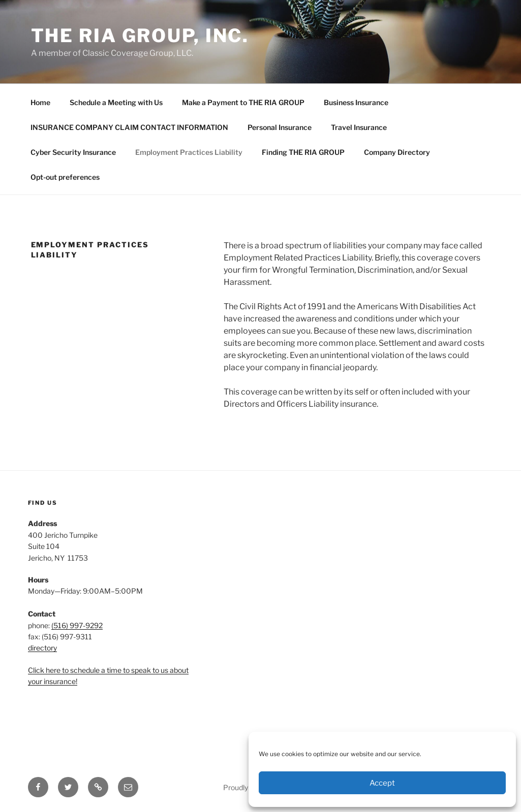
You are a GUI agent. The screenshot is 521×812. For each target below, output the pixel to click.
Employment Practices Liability (189, 152)
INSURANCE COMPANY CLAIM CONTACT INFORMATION (129, 127)
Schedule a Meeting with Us (116, 102)
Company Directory (397, 152)
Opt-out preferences (65, 177)
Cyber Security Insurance (73, 152)
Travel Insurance (359, 127)
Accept (382, 783)
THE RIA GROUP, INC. (140, 36)
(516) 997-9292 (77, 625)
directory (42, 648)
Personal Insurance (280, 127)
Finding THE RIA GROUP (303, 152)
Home (40, 102)
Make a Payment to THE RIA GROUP (243, 102)
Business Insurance (356, 102)
